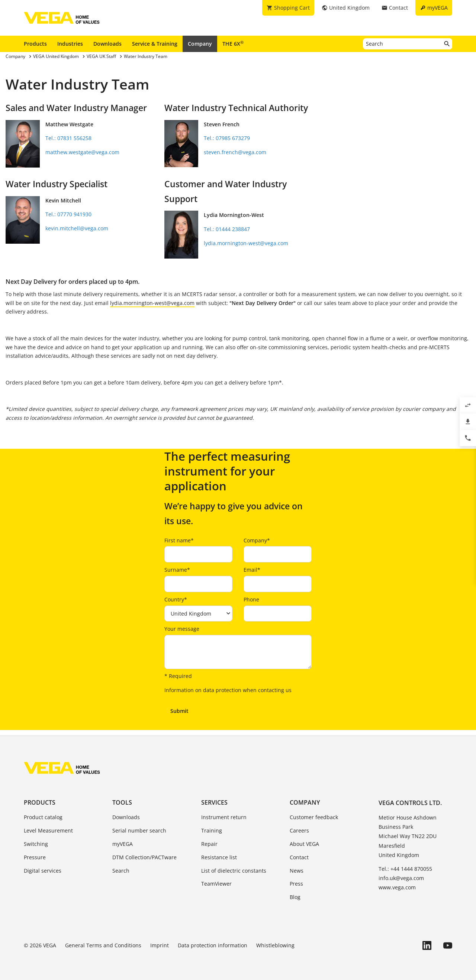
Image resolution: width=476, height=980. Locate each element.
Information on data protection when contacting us (228, 690)
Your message (182, 629)
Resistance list (219, 857)
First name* (179, 540)
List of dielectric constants (234, 871)
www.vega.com (397, 887)
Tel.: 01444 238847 (227, 229)
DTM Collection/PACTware (144, 857)
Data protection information (213, 945)
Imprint (160, 945)
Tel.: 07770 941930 (68, 214)
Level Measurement (48, 830)
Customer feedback (314, 817)
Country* (176, 599)
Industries (70, 44)
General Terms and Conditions (103, 945)
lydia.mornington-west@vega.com (246, 243)
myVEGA (123, 844)
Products (35, 44)
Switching (36, 844)
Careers (299, 830)
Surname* (177, 570)
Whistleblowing (275, 945)
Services (214, 802)
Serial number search (139, 830)
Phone (251, 599)
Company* (257, 540)
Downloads (107, 44)
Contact (299, 857)
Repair (209, 844)
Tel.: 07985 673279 (227, 138)
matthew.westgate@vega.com (82, 152)
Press (296, 884)
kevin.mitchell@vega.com (77, 228)
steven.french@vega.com (235, 152)
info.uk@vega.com (401, 878)
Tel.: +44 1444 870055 (405, 869)
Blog (295, 897)
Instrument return (224, 817)
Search (121, 871)
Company (200, 44)
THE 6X (233, 43)
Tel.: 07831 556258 (68, 138)
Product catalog (43, 817)
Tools (122, 802)
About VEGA (304, 844)
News (297, 871)
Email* (252, 570)
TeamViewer (216, 884)
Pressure (35, 857)
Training (212, 830)
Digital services (43, 871)
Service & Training (155, 44)
